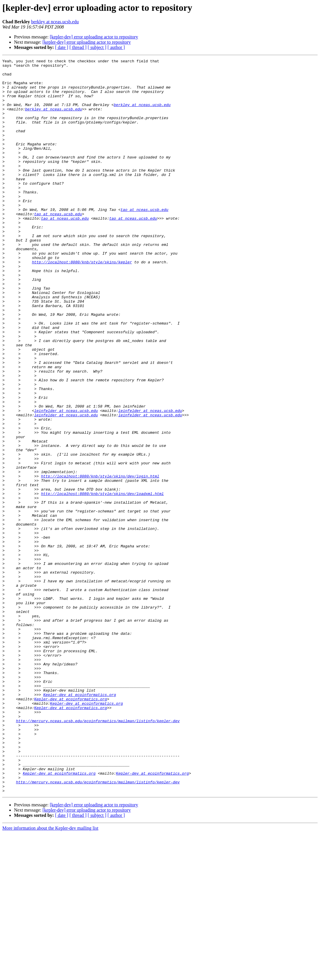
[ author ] (116, 47)
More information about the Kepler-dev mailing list (50, 975)
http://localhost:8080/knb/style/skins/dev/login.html (100, 560)
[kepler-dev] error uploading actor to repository (94, 37)
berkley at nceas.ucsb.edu (55, 22)
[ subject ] (97, 47)
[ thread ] (78, 47)
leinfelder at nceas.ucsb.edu (66, 481)
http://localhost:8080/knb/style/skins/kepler (82, 303)
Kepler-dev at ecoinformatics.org (80, 822)
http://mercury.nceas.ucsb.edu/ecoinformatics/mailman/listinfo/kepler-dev (98, 854)
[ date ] (62, 47)
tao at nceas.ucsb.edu (145, 240)
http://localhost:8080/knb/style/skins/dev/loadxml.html (102, 581)
